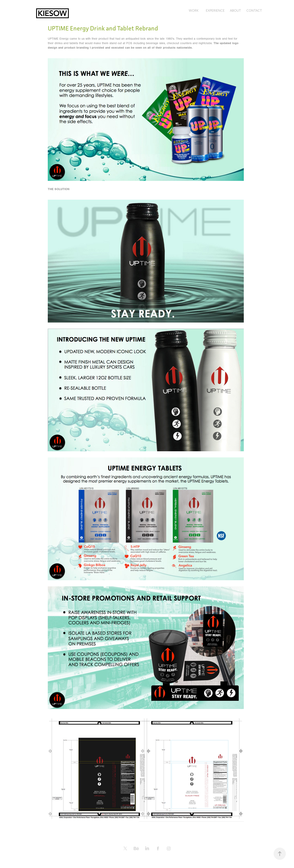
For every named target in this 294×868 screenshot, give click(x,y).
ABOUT (235, 10)
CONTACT (254, 10)
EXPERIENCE (215, 10)
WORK (194, 10)
